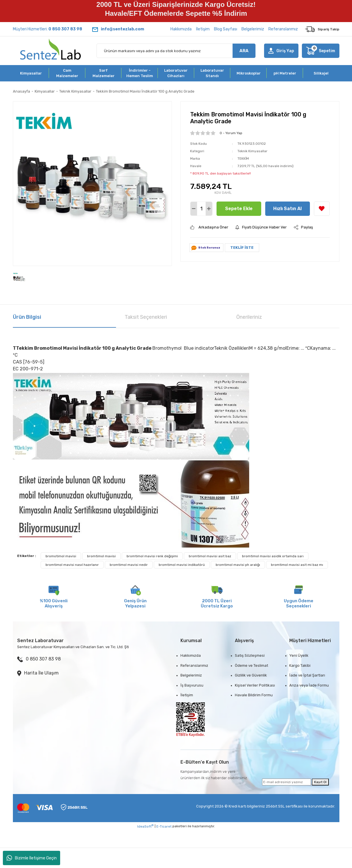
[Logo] (51, 51)
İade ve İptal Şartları (307, 675)
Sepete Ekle (239, 209)
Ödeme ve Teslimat (251, 665)
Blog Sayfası (226, 29)
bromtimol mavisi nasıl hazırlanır (72, 565)
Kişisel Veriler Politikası (255, 685)
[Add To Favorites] (322, 209)
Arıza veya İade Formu (309, 685)
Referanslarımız (283, 29)
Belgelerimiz (253, 29)
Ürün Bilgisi (27, 317)
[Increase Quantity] (209, 209)
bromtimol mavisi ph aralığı (238, 565)
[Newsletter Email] (287, 782)
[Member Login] (281, 51)
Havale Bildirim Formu (254, 695)
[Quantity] (201, 209)
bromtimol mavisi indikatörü (182, 565)
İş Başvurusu (192, 685)
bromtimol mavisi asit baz (210, 556)
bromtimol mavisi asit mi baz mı (297, 565)
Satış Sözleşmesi (250, 655)
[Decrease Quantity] (194, 209)
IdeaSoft (145, 826)
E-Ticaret (164, 826)
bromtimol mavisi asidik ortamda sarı (273, 556)
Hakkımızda (181, 29)
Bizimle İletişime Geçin (32, 858)
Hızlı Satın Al (287, 209)
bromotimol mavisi (61, 556)
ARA (244, 51)
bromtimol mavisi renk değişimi (152, 556)
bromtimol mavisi (101, 556)
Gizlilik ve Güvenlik (251, 675)
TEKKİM (243, 159)
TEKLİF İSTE (242, 248)
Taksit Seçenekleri (146, 317)
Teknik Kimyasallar (252, 151)
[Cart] (320, 51)
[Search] (176, 51)
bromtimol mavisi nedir (129, 565)
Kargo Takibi (300, 665)
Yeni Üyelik (299, 655)
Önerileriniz (249, 317)
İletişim (203, 29)
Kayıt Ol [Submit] (320, 782)
